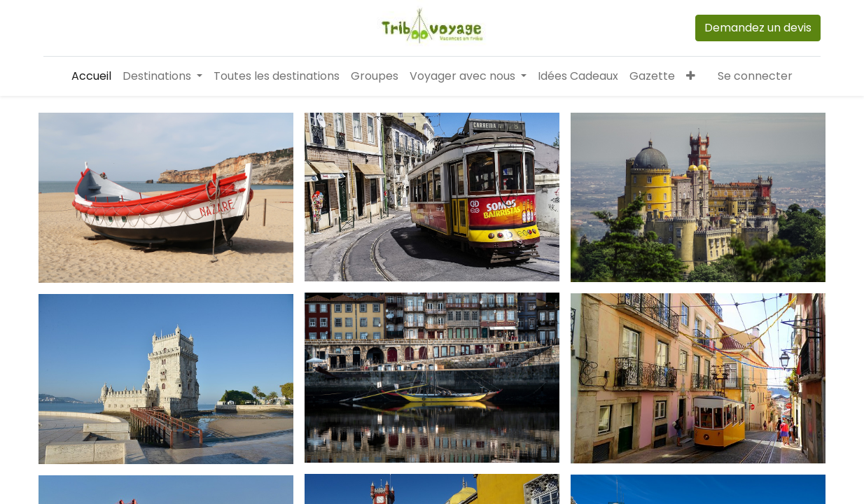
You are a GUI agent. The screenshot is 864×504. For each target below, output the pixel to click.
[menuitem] (91, 76)
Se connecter (755, 76)
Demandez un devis (758, 28)
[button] (691, 76)
